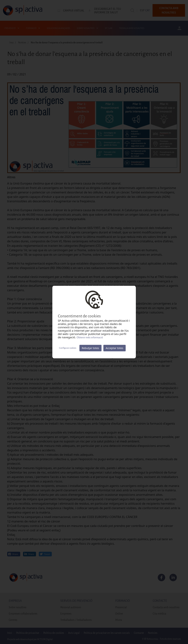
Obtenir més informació (90, 337)
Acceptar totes (115, 348)
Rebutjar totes (90, 348)
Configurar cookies (68, 348)
